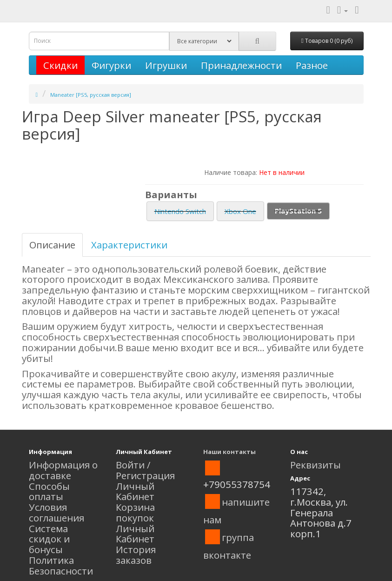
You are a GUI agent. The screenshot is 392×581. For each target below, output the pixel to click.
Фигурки (111, 65)
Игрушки (166, 65)
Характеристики (129, 245)
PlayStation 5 (298, 211)
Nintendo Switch (180, 211)
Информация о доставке (63, 470)
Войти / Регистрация (145, 470)
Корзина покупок (135, 512)
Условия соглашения (56, 512)
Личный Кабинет (135, 491)
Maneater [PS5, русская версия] (91, 95)
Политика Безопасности (61, 565)
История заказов (136, 555)
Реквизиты (316, 465)
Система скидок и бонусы (49, 539)
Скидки (60, 65)
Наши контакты (229, 452)
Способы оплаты (49, 491)
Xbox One (240, 211)
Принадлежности (241, 65)
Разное (312, 65)
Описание (52, 245)
